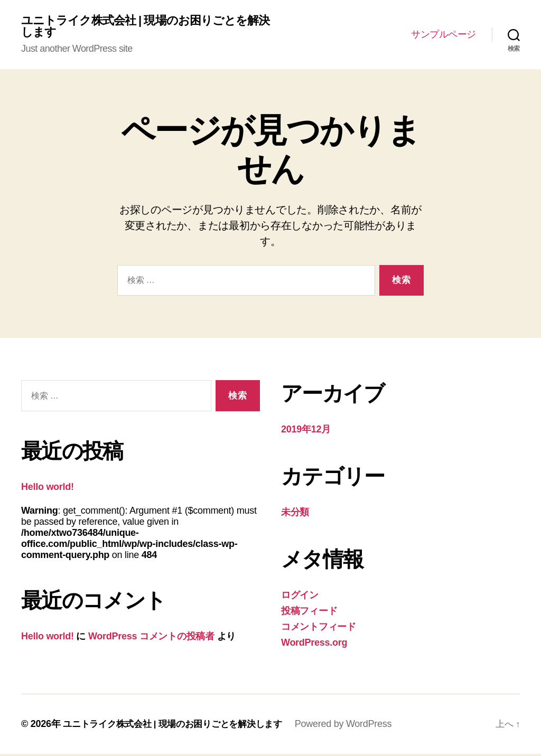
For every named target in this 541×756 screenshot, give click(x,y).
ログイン (300, 597)
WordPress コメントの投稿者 (151, 638)
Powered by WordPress (356, 726)
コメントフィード (319, 629)
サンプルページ (444, 35)
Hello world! (48, 489)
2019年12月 (306, 431)
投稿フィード (309, 613)
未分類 (295, 514)
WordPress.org (314, 645)
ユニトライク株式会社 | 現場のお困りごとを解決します (144, 27)
